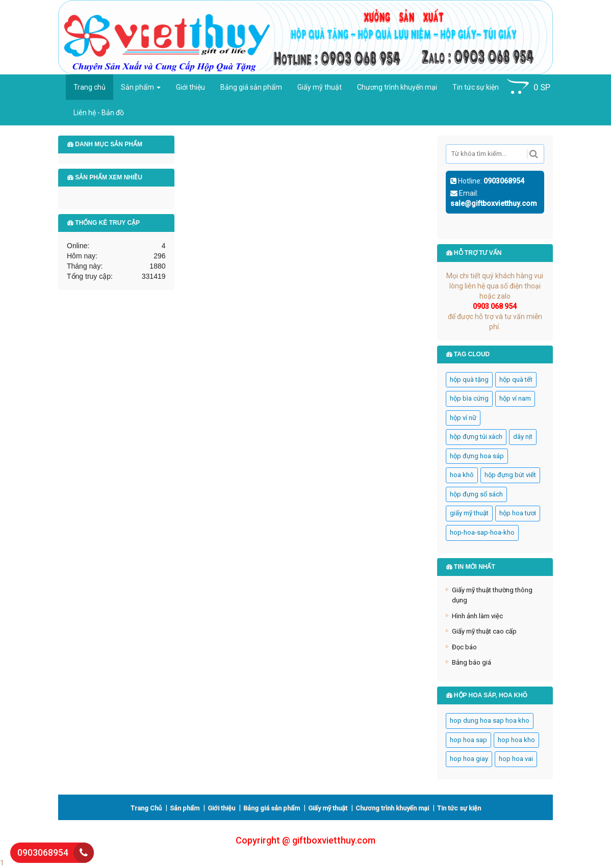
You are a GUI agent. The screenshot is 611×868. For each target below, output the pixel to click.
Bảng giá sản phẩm (251, 87)
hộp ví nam (515, 398)
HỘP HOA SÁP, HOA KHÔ (487, 695)
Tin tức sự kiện (476, 87)
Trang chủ (90, 87)
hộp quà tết (516, 379)
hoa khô (462, 475)
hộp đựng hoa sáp (477, 456)
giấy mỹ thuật (469, 513)
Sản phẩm (141, 87)
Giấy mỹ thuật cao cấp (484, 631)
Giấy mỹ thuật (320, 87)
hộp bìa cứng (469, 398)
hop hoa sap (468, 740)
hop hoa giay (469, 759)
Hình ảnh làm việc (477, 616)
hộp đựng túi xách (476, 437)
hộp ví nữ (463, 418)
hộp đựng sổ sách (476, 494)
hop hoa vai (516, 759)
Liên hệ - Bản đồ (99, 113)
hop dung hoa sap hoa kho (490, 720)
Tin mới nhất (471, 567)
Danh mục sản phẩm (105, 144)
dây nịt (523, 437)
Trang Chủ (146, 808)
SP (529, 87)
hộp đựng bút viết (510, 475)
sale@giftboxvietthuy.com (494, 203)
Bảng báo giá (472, 662)
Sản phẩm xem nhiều (105, 177)
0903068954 (504, 181)
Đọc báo (464, 647)
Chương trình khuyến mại (397, 87)
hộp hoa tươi (518, 513)
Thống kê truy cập (104, 223)
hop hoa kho (516, 740)
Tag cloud (468, 354)
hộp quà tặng (469, 379)
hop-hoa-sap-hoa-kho (482, 532)
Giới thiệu (190, 87)
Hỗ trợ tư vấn (474, 253)
